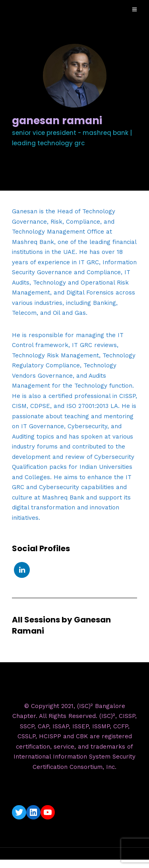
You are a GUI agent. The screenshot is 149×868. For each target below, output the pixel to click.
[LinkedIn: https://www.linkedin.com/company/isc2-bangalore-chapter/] (33, 812)
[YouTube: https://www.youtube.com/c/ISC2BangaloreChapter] (48, 812)
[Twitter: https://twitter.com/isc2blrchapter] (19, 812)
